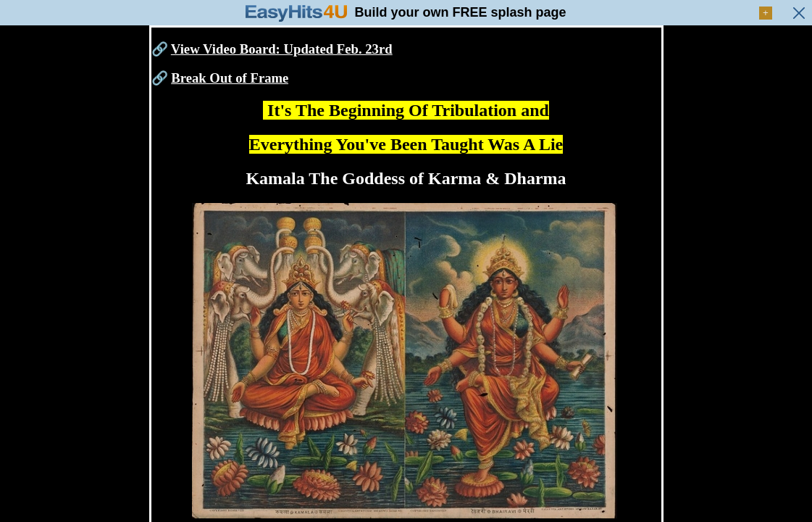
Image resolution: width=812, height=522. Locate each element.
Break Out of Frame (230, 78)
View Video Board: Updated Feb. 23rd (282, 49)
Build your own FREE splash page (460, 12)
